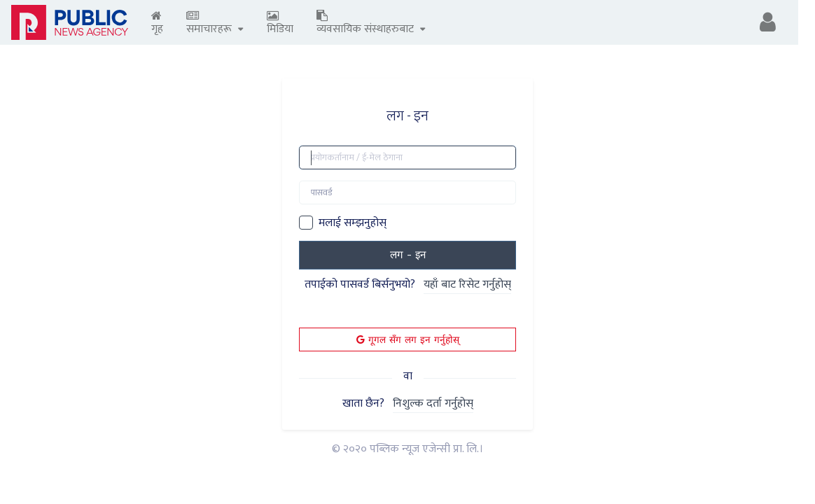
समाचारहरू (215, 24)
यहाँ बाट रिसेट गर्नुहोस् (467, 285)
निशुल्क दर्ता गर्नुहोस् (433, 404)
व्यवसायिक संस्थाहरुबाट (371, 24)
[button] (768, 22)
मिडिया (280, 24)
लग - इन (408, 255)
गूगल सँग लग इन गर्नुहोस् (408, 339)
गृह (157, 24)
